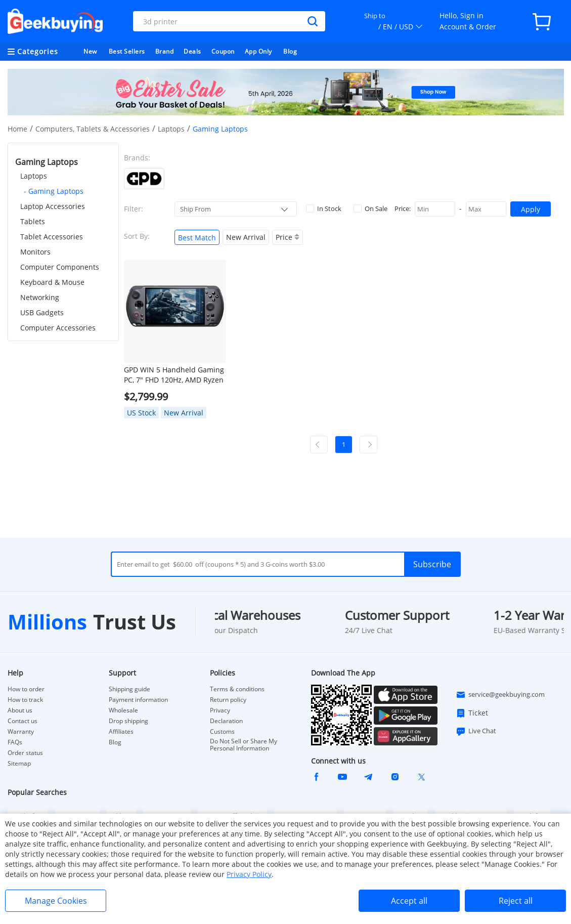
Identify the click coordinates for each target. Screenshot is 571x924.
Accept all (409, 901)
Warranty (21, 732)
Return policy (228, 700)
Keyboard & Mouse (52, 282)
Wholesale (123, 710)
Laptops (171, 129)
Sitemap (19, 763)
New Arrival (246, 237)
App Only (258, 51)
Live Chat (476, 731)
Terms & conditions (237, 689)
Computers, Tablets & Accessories (93, 129)
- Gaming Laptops (54, 191)
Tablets (33, 221)
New (90, 51)
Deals (192, 51)
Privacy (220, 710)
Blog (290, 51)
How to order (26, 689)
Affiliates (121, 732)
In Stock (324, 208)
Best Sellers (127, 51)
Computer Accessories (58, 328)
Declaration (226, 721)
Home (17, 129)
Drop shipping (128, 721)
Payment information (138, 700)
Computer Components (60, 267)
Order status (25, 753)
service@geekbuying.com (500, 695)
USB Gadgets (42, 312)
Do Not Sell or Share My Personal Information (244, 745)
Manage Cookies (56, 901)
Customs (222, 732)
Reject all (516, 901)
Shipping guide (129, 689)
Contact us (23, 721)
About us (20, 710)
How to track (25, 700)
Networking (40, 297)
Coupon (223, 51)
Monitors (35, 252)
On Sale (370, 208)
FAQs (15, 742)
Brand (165, 51)
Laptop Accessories (53, 206)
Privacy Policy (249, 874)
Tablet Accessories (52, 237)
